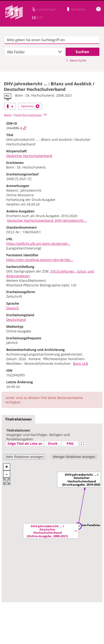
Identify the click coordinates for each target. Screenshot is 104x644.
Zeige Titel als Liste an (25, 443)
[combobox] (34, 52)
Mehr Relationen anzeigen (25, 457)
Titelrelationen (18, 419)
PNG (70, 443)
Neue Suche (76, 60)
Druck (53, 443)
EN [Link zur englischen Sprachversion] (34, 17)
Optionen (30, 106)
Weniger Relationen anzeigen (74, 457)
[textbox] (52, 40)
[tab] (18, 419)
